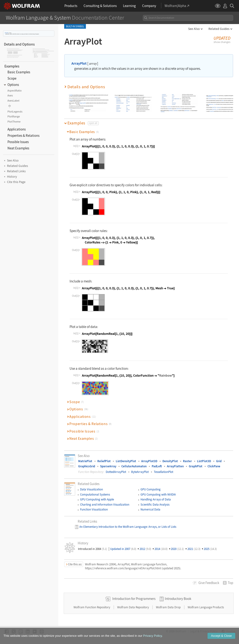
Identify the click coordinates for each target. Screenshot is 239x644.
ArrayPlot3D (149, 458)
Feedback (209, 579)
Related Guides (219, 29)
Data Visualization (91, 486)
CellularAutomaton (134, 463)
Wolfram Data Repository (133, 604)
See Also (194, 29)
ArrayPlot (7, 33)
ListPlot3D (204, 458)
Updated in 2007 (123, 545)
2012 (145, 545)
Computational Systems (95, 491)
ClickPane (214, 463)
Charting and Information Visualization (105, 501)
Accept (221, 636)
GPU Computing (151, 486)
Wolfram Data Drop (169, 604)
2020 (177, 545)
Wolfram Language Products (206, 604)
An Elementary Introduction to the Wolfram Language (113, 523)
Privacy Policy (152, 636)
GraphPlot (196, 463)
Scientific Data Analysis (155, 501)
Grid (219, 458)
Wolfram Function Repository (92, 604)
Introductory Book (178, 595)
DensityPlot (170, 458)
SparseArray (108, 463)
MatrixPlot (85, 458)
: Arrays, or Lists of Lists (162, 523)
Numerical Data (150, 506)
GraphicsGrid (87, 463)
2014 (161, 545)
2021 (194, 545)
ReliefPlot (104, 458)
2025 (210, 545)
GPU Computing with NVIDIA (158, 491)
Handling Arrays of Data (156, 496)
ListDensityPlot (126, 458)
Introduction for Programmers (134, 595)
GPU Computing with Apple (97, 496)
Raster (187, 458)
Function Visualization (94, 506)
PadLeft (157, 463)
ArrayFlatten (175, 463)
